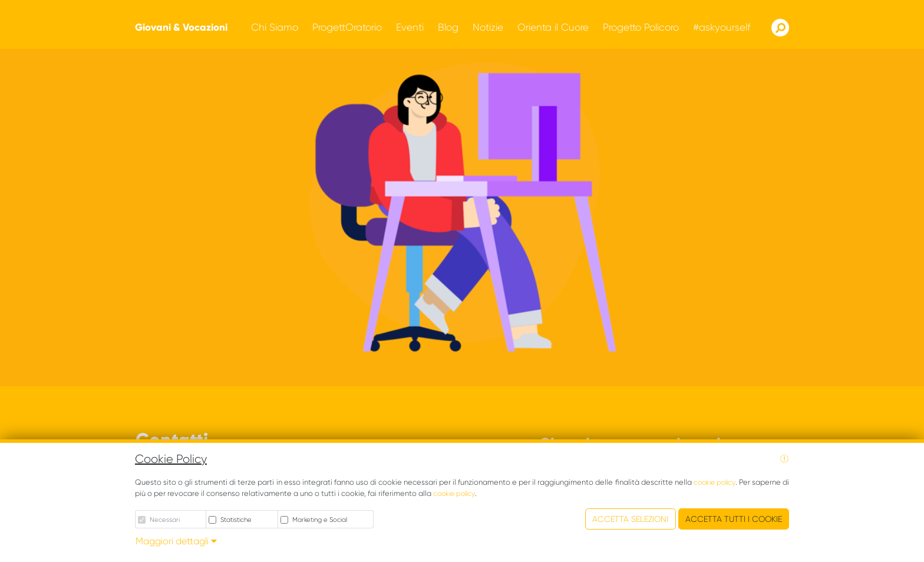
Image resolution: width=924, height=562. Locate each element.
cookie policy (715, 482)
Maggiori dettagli (176, 541)
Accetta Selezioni (630, 519)
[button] (275, 27)
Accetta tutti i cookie (734, 519)
